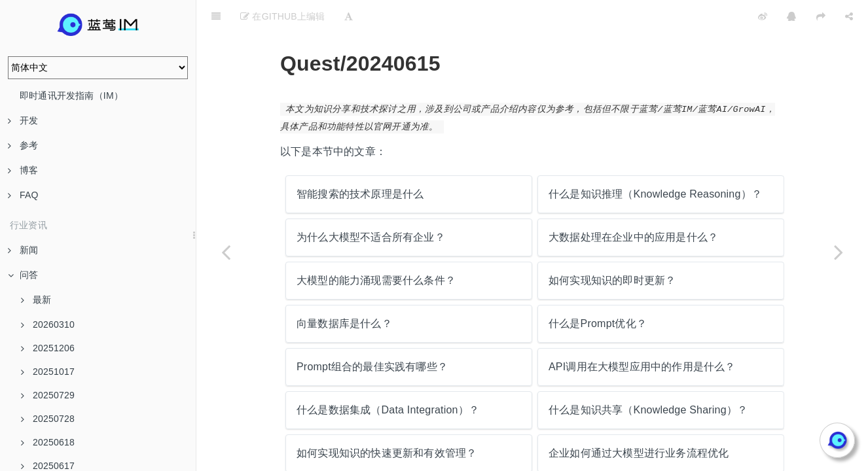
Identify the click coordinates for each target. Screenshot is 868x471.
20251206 (48, 348)
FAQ (23, 195)
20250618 (48, 442)
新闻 (23, 250)
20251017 (48, 372)
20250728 (48, 419)
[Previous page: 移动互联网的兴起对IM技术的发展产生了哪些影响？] (226, 252)
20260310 (48, 324)
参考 (23, 145)
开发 (23, 120)
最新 (36, 300)
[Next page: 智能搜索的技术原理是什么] (839, 252)
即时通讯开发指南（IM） (71, 96)
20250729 (48, 395)
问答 (23, 275)
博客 (23, 170)
